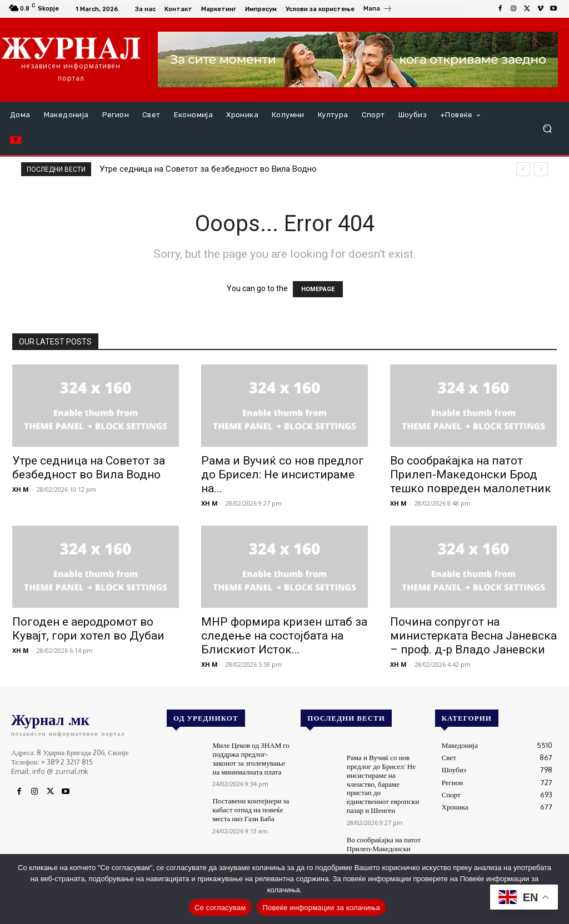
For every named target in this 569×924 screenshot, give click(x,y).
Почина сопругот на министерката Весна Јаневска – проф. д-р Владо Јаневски (473, 636)
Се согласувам (220, 908)
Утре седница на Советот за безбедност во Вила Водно (208, 169)
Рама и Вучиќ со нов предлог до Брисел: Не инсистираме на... (283, 475)
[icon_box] (378, 10)
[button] (547, 129)
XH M (21, 489)
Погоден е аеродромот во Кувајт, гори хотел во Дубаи (88, 629)
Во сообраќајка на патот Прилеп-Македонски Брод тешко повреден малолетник (471, 475)
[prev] (523, 169)
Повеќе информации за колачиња (321, 908)
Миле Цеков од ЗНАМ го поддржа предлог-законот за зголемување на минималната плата (250, 758)
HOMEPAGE (318, 289)
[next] (541, 169)
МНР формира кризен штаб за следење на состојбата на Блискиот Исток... (284, 636)
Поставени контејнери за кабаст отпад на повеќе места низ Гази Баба (250, 809)
